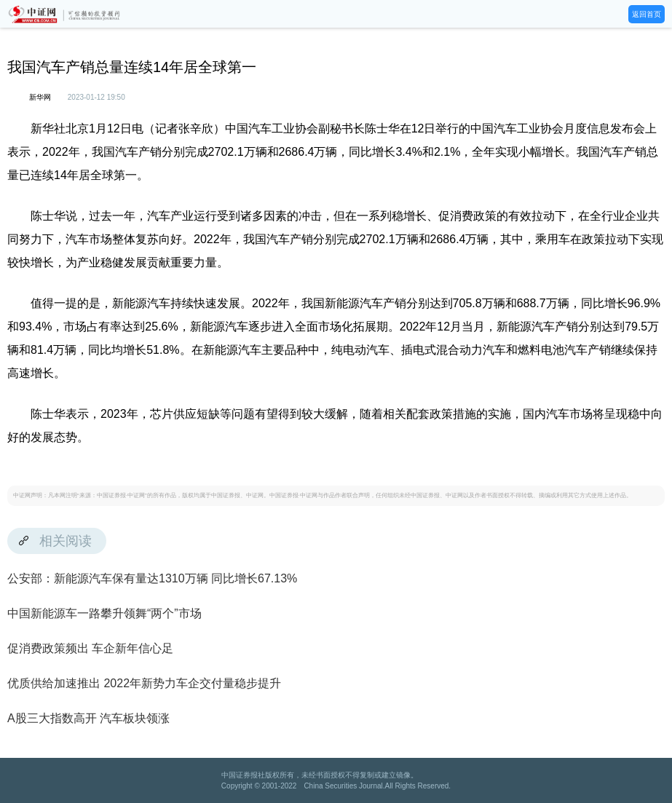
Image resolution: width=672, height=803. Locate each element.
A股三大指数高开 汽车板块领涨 (88, 718)
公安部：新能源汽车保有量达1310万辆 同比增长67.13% (152, 578)
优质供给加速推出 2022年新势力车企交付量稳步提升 (144, 683)
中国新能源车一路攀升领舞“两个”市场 (104, 613)
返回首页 (647, 14)
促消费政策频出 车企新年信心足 (90, 648)
